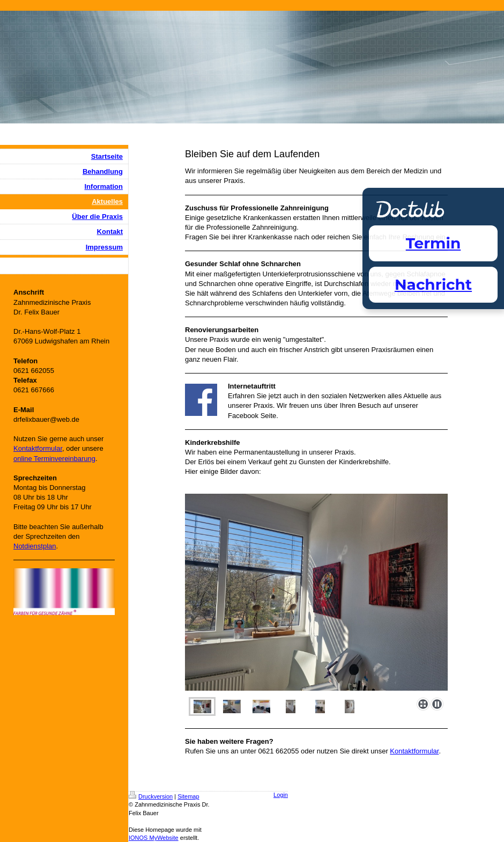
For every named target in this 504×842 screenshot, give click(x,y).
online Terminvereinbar (49, 459)
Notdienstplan (35, 546)
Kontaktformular (414, 751)
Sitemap (188, 796)
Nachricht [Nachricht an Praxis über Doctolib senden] (433, 284)
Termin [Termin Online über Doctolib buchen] (433, 243)
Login (281, 795)
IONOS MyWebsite (154, 838)
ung (90, 459)
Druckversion (151, 796)
